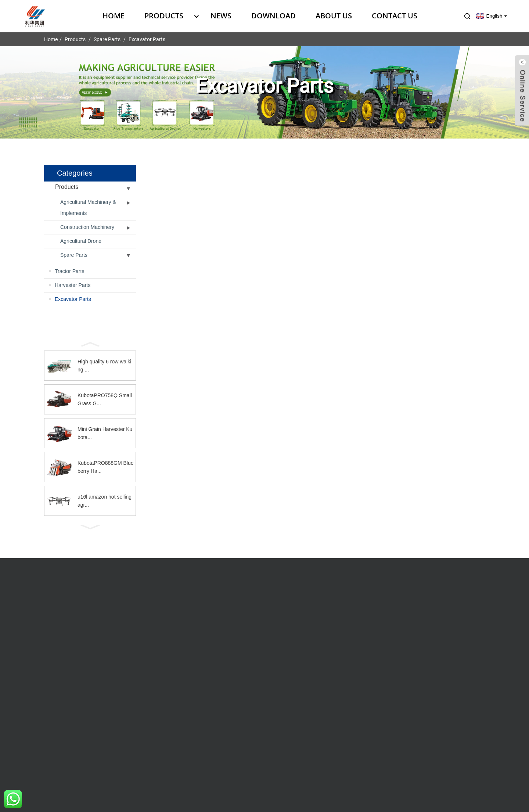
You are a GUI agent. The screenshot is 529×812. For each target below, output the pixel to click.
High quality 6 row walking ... (104, 366)
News (221, 16)
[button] (90, 344)
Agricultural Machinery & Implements (88, 208)
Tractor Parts (69, 271)
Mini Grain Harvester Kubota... (105, 433)
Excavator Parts (147, 39)
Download (274, 16)
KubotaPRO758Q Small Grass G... (105, 399)
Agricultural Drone (81, 241)
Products (168, 16)
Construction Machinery (87, 227)
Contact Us (395, 16)
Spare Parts (107, 39)
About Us (334, 16)
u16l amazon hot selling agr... (105, 501)
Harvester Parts (73, 285)
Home (114, 16)
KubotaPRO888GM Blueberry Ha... (106, 467)
